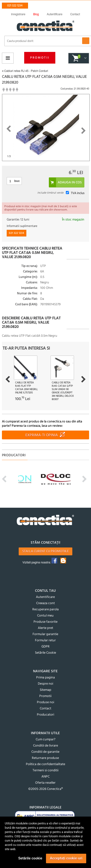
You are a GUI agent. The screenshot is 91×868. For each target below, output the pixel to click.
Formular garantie (45, 634)
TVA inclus (78, 193)
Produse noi (45, 702)
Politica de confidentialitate (45, 764)
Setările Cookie (45, 653)
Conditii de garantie (45, 752)
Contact (45, 709)
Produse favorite (45, 622)
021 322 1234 (15, 6)
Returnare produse (45, 758)
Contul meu (45, 616)
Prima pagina (45, 678)
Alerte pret (45, 628)
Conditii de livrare (45, 746)
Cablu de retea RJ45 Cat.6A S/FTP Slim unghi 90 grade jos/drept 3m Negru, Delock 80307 (63, 391)
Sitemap (45, 690)
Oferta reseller (45, 783)
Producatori (45, 715)
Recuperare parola (45, 610)
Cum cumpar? (45, 740)
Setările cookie (30, 858)
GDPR (45, 647)
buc (17, 181)
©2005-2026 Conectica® (45, 789)
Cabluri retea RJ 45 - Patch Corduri (25, 71)
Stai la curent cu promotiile (45, 551)
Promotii (40, 58)
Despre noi (45, 684)
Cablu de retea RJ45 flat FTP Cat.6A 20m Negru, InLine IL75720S (26, 388)
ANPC (45, 777)
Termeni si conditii (45, 770)
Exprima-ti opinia (42, 435)
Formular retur (45, 640)
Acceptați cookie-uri (66, 858)
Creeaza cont (45, 603)
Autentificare (45, 597)
